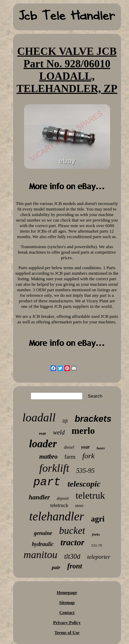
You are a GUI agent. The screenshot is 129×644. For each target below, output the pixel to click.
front (74, 566)
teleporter (99, 557)
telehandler (57, 516)
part (47, 482)
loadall (39, 417)
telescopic (84, 484)
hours (101, 448)
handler (39, 497)
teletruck (59, 505)
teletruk (90, 495)
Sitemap (67, 602)
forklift (54, 468)
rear (42, 433)
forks (96, 534)
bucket (72, 530)
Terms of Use (67, 632)
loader (43, 444)
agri (98, 519)
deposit (63, 498)
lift (65, 421)
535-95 (85, 471)
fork (88, 456)
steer (79, 505)
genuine (43, 533)
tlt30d (72, 556)
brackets (93, 419)
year (85, 447)
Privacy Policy (67, 622)
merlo (83, 431)
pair (56, 567)
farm (70, 457)
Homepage (67, 592)
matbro (48, 457)
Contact (67, 612)
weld (59, 432)
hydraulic (43, 544)
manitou (40, 554)
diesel (69, 447)
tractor (72, 542)
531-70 (96, 545)
